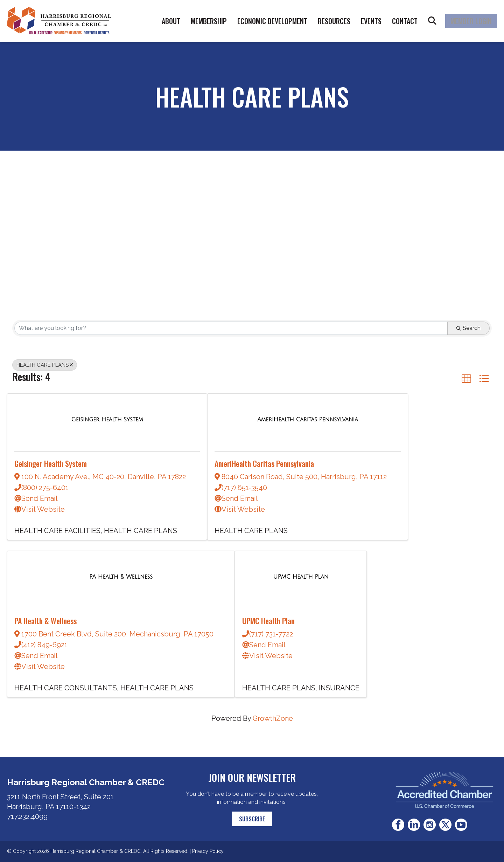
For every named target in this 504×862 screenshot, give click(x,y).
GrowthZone (273, 718)
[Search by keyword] (231, 328)
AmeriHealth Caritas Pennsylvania (264, 463)
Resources (334, 21)
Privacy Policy (208, 851)
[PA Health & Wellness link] (121, 576)
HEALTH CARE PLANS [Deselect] (45, 365)
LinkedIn (414, 825)
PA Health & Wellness (45, 621)
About (171, 21)
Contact (405, 21)
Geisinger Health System (51, 463)
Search (432, 21)
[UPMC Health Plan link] (301, 576)
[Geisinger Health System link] (107, 419)
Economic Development (272, 21)
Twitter (445, 825)
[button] (466, 378)
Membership (209, 21)
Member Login (471, 21)
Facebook (398, 825)
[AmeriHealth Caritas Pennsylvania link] (308, 419)
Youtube (461, 825)
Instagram (430, 825)
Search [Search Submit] (468, 328)
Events (371, 21)
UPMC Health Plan (268, 621)
